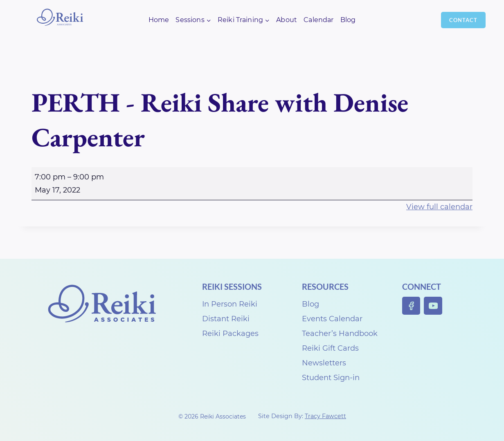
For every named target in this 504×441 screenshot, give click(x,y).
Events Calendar (332, 319)
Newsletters (324, 363)
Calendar (318, 20)
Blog (348, 20)
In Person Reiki (230, 304)
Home (159, 20)
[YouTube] (433, 306)
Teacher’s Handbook (340, 334)
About (287, 20)
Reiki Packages (230, 334)
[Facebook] (411, 306)
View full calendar (439, 207)
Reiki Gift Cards (330, 348)
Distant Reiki (226, 319)
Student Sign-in (331, 378)
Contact (463, 20)
